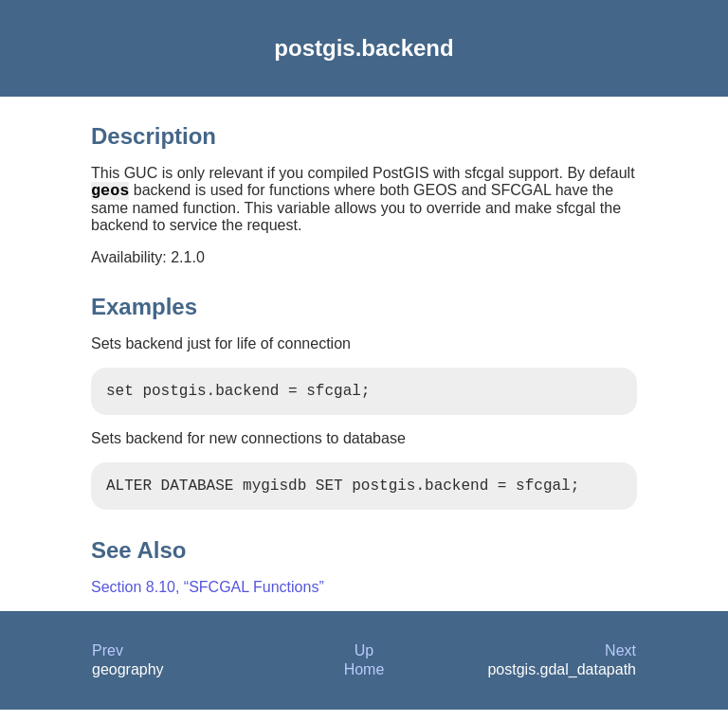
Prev (108, 662)
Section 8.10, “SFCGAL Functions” (208, 598)
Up (364, 662)
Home (364, 681)
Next (620, 662)
